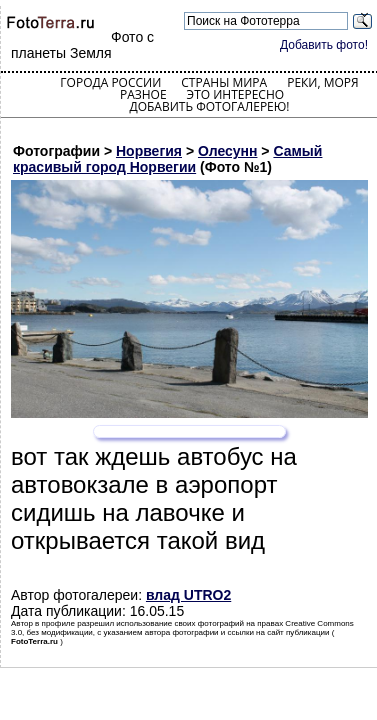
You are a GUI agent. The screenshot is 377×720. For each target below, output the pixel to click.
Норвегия (149, 151)
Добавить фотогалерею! (209, 106)
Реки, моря (322, 82)
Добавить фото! (324, 45)
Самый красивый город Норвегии (167, 159)
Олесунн (228, 151)
